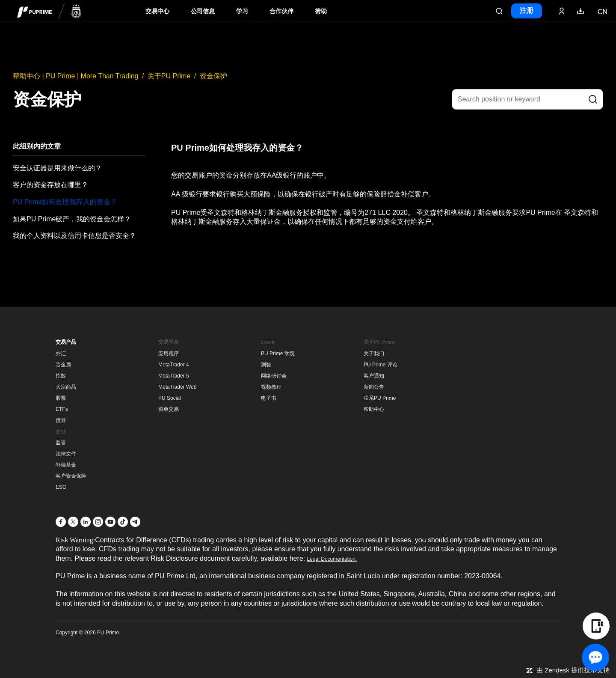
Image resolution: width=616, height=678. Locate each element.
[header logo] (49, 11)
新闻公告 (374, 387)
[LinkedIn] (86, 522)
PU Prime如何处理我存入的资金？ (65, 202)
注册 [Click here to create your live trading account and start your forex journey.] (527, 10)
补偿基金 (66, 465)
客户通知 (374, 376)
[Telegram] (135, 522)
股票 (61, 398)
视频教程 (271, 387)
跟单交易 (169, 409)
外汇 (61, 354)
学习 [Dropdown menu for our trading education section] (242, 11)
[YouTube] (110, 522)
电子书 (269, 398)
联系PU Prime (380, 398)
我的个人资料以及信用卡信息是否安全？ (74, 236)
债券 (61, 420)
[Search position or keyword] (527, 99)
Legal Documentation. (332, 559)
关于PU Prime (169, 76)
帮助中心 (374, 409)
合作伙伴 (281, 11)
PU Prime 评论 (381, 365)
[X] (73, 522)
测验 (266, 365)
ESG (61, 487)
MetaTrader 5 (174, 376)
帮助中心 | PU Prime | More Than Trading (76, 76)
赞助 (321, 11)
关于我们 (374, 354)
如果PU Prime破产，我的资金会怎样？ (72, 219)
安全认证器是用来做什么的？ (57, 168)
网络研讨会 (274, 376)
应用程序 (169, 354)
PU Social (170, 398)
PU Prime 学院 (278, 354)
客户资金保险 (71, 476)
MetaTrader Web (177, 387)
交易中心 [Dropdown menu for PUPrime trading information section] (157, 11)
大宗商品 (66, 387)
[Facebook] (61, 522)
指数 (61, 376)
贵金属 (63, 365)
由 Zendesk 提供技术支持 (573, 670)
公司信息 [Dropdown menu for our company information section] (203, 11)
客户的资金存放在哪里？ (50, 185)
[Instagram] (98, 522)
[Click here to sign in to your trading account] (562, 11)
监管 (61, 443)
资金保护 (213, 76)
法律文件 (66, 454)
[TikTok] (123, 522)
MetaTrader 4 (174, 365)
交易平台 (169, 342)
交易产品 (66, 342)
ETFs (62, 409)
